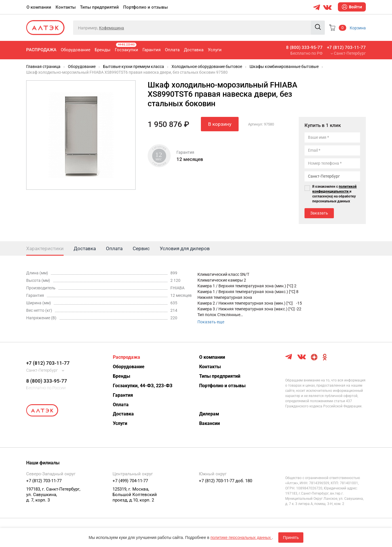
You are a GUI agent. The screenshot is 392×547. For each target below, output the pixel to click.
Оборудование (76, 50)
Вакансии (210, 423)
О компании (39, 7)
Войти (352, 7)
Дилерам (209, 414)
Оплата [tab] (114, 248)
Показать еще (211, 322)
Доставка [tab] (85, 248)
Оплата (172, 50)
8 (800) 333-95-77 (304, 48)
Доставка (194, 50)
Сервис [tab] (141, 248)
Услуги (215, 50)
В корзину (220, 124)
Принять (291, 537)
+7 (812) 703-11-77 (346, 48)
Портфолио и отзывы (145, 7)
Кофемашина (112, 28)
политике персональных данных (241, 537)
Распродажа (41, 50)
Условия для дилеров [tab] (185, 248)
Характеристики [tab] (45, 248)
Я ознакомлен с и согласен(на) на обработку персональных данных (334, 194)
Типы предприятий (99, 7)
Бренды (103, 50)
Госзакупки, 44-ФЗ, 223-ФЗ (143, 386)
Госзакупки (126, 48)
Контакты (66, 7)
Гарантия (152, 50)
